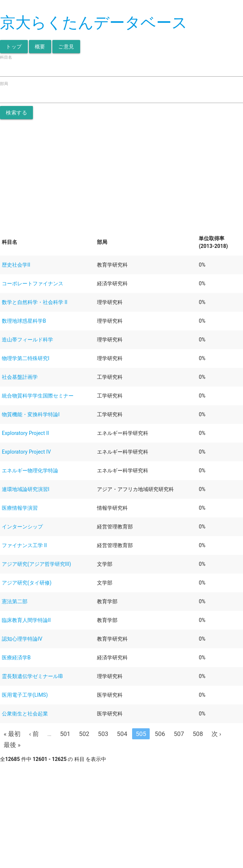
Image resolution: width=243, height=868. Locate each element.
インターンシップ (22, 527)
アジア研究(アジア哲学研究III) (36, 564)
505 (141, 734)
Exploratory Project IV (26, 452)
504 (122, 734)
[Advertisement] (121, 174)
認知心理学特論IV (22, 639)
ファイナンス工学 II (24, 545)
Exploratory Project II (25, 433)
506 (160, 734)
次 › (216, 734)
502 (84, 734)
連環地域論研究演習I (26, 489)
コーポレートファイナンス (33, 283)
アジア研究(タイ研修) (27, 583)
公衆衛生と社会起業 (25, 714)
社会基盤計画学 (20, 377)
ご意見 (66, 47)
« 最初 (12, 734)
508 (198, 734)
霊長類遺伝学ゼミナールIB (32, 676)
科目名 (6, 57)
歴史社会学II (16, 265)
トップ (14, 47)
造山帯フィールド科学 (27, 340)
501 (65, 734)
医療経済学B (16, 658)
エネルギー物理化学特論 (30, 470)
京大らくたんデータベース (94, 23)
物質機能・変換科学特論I (31, 414)
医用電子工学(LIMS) (25, 695)
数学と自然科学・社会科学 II (35, 302)
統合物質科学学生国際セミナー (38, 396)
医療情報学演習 (20, 508)
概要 (40, 47)
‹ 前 (34, 734)
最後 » (12, 745)
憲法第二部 (15, 601)
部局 (4, 84)
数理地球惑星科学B (24, 321)
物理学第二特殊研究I (26, 358)
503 (103, 734)
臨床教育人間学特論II (26, 620)
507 (179, 734)
